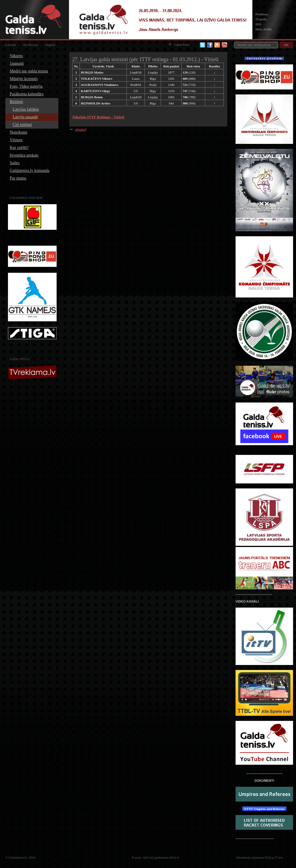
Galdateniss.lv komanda (30, 171)
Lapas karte (179, 44)
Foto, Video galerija (26, 86)
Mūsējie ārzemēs (24, 79)
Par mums (18, 178)
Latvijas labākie (26, 109)
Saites (15, 163)
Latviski (11, 45)
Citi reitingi (22, 125)
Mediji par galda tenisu (29, 71)
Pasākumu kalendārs (27, 94)
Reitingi (16, 102)
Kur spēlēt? (19, 148)
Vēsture (16, 140)
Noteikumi (19, 132)
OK (286, 45)
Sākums (16, 56)
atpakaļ (81, 129)
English (50, 45)
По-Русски (31, 45)
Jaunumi (17, 63)
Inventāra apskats (24, 155)
